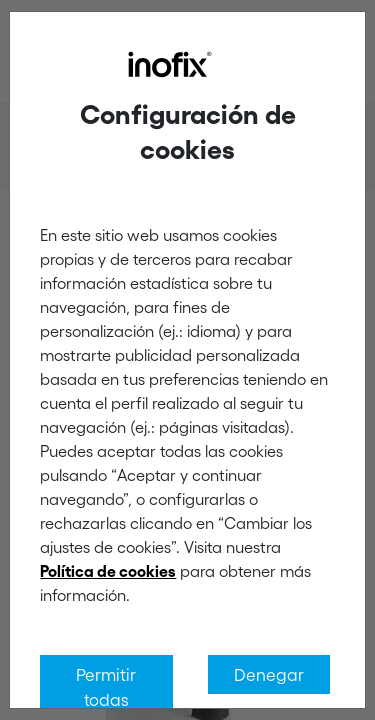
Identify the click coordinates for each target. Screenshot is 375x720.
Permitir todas (106, 687)
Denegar (269, 674)
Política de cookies (108, 571)
